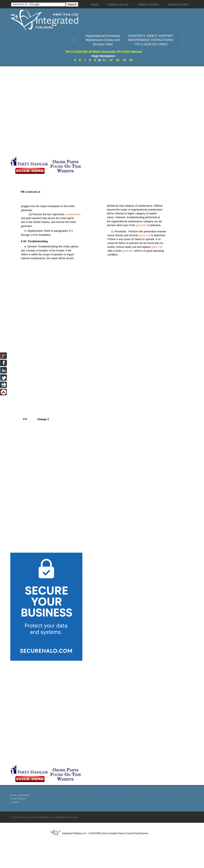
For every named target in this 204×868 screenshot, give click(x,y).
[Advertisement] (57, 111)
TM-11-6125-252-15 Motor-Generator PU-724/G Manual (103, 52)
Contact (14, 802)
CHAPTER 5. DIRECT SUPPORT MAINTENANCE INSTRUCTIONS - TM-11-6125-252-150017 (151, 40)
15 (131, 60)
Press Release (18, 799)
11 (104, 60)
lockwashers (73, 214)
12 (111, 60)
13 (118, 60)
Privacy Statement (20, 795)
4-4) (145, 235)
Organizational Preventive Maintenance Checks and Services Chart (103, 40)
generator (141, 225)
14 (124, 60)
